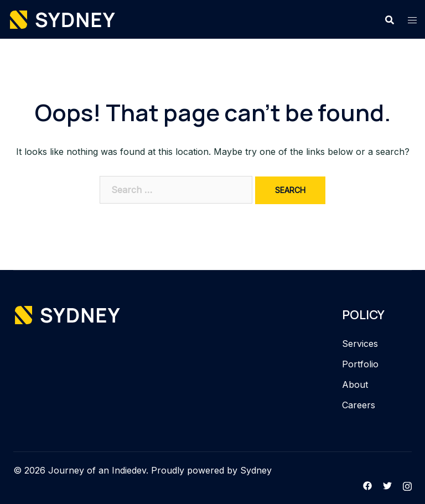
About (355, 385)
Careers (359, 405)
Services (360, 344)
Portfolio (360, 364)
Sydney (256, 470)
